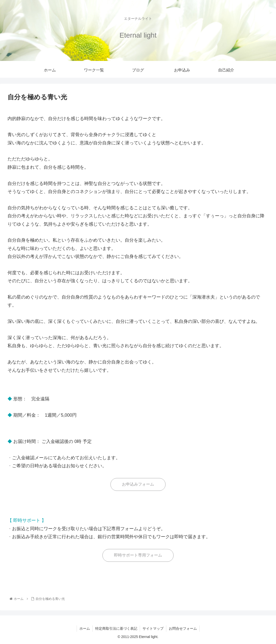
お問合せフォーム (183, 628)
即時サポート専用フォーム (138, 555)
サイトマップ (153, 628)
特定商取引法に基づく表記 (116, 628)
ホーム (85, 628)
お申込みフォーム (138, 484)
